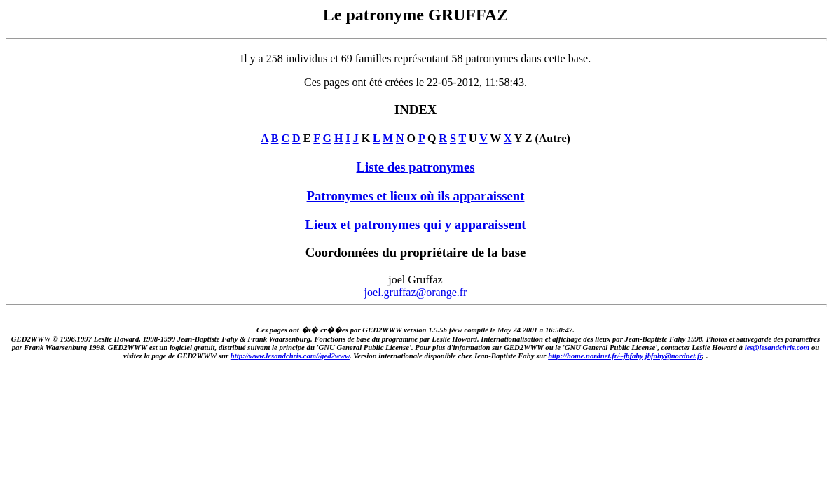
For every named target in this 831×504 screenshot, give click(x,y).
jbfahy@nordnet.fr (674, 356)
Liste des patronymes (415, 167)
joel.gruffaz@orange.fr (416, 292)
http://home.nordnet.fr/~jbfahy (596, 356)
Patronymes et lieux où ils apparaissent (416, 196)
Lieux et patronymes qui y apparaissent (415, 224)
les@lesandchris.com (777, 347)
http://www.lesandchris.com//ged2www (290, 356)
